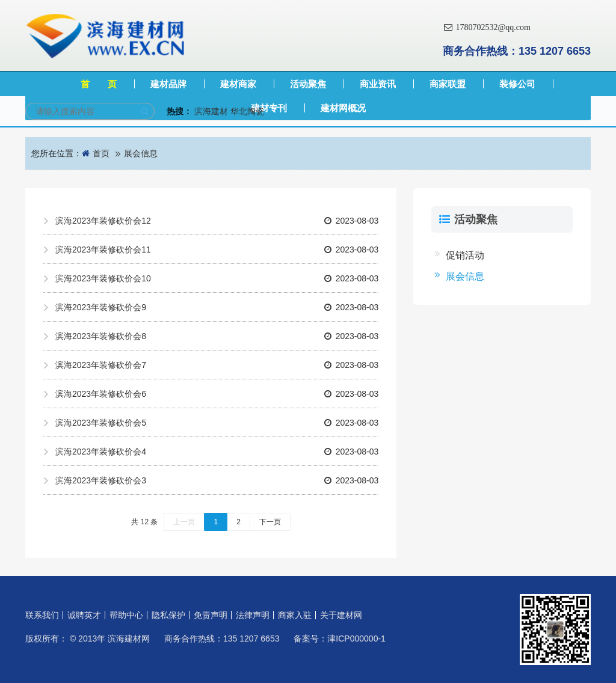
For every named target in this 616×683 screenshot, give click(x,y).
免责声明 (211, 615)
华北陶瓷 (247, 111)
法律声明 (253, 615)
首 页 (99, 84)
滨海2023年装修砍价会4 (217, 452)
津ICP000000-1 (356, 639)
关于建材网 (341, 615)
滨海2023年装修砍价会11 (217, 250)
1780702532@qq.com (487, 27)
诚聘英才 (84, 615)
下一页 (270, 522)
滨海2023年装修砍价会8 (217, 336)
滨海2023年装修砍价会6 (217, 394)
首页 (101, 153)
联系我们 (42, 615)
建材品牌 (168, 84)
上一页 (184, 522)
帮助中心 (126, 615)
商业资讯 (378, 84)
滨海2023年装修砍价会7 (217, 365)
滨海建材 (211, 111)
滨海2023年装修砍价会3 (217, 480)
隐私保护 (168, 615)
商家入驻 (295, 615)
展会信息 (141, 153)
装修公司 (517, 84)
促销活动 (465, 255)
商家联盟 (448, 84)
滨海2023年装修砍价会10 (217, 278)
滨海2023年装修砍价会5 (217, 423)
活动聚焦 (308, 84)
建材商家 (238, 84)
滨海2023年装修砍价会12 (217, 221)
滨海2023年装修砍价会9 (217, 307)
